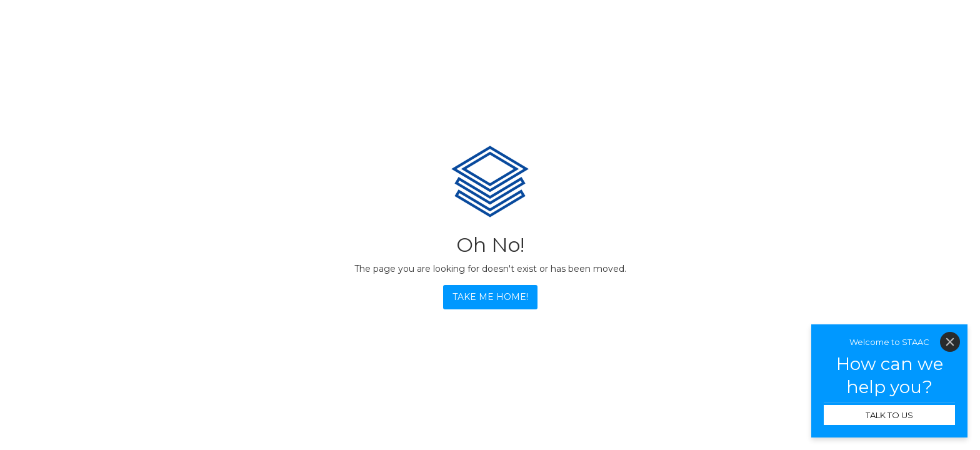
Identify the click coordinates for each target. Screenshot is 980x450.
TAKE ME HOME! (490, 297)
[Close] (950, 342)
